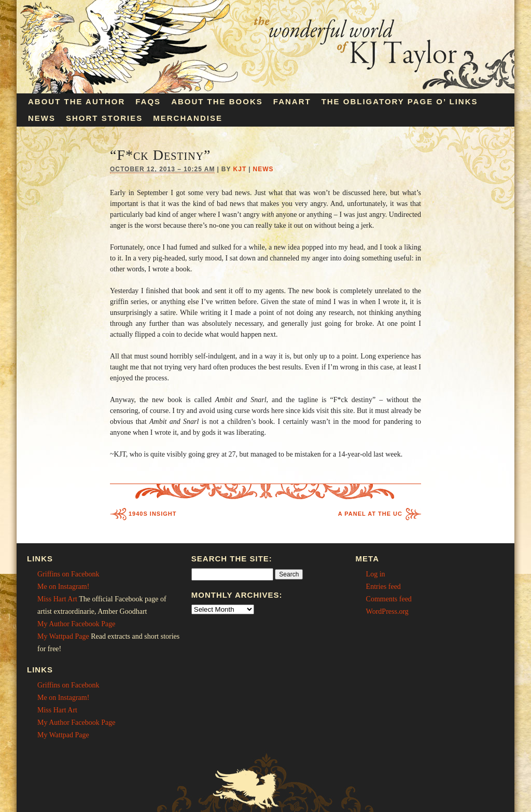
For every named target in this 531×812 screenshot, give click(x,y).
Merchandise (188, 118)
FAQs (148, 101)
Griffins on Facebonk (68, 574)
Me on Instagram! (63, 587)
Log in (376, 574)
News (42, 118)
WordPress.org (387, 611)
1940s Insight (152, 514)
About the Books (217, 101)
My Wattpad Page (63, 636)
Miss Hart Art (57, 599)
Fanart (292, 101)
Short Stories (104, 118)
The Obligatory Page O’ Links (400, 101)
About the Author (76, 101)
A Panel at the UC (370, 514)
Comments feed (389, 599)
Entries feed (383, 587)
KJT (240, 169)
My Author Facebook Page (76, 624)
